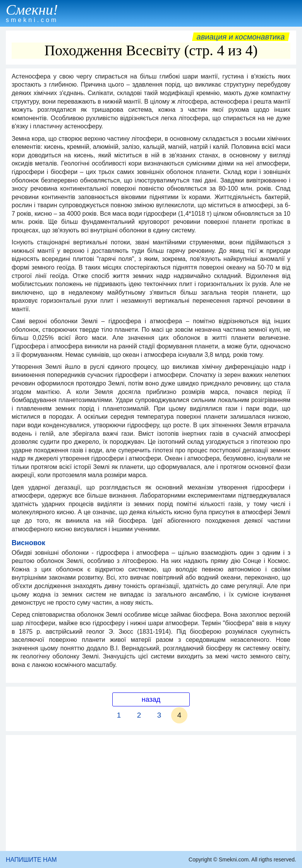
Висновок (28, 543)
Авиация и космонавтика (241, 37)
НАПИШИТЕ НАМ (31, 860)
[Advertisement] (151, 793)
